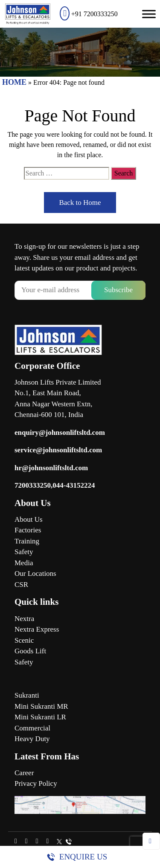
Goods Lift (30, 651)
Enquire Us (83, 857)
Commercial (32, 728)
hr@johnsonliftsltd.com (51, 468)
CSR (21, 585)
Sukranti (27, 695)
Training (27, 541)
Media (24, 563)
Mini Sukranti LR (40, 717)
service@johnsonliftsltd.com (58, 450)
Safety (24, 552)
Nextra (24, 619)
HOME (14, 82)
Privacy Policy (36, 783)
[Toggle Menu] (149, 14)
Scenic (24, 640)
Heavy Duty (32, 739)
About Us (29, 519)
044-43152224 (74, 485)
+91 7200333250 (89, 14)
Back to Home (80, 203)
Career (24, 773)
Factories (28, 530)
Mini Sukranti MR (41, 706)
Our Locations (35, 573)
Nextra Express (37, 629)
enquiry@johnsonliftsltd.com (60, 433)
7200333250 (33, 485)
